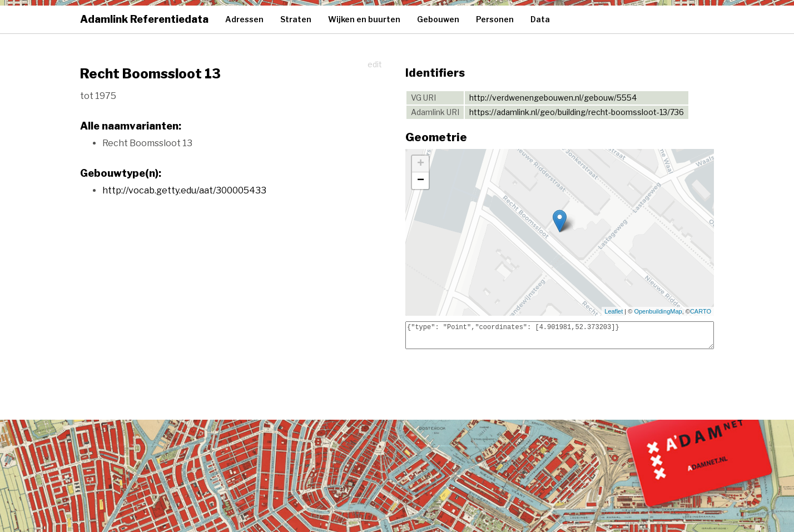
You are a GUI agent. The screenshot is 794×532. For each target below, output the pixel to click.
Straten (296, 19)
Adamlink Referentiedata (144, 19)
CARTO (701, 311)
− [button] (421, 181)
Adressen (244, 19)
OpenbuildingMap (658, 311)
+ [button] (421, 164)
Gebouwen (438, 19)
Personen (495, 19)
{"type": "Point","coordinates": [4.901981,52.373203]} (560, 335)
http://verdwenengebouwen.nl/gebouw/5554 (553, 98)
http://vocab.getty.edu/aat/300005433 (184, 190)
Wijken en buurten (364, 19)
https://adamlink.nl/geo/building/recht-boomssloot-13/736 (577, 112)
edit (375, 64)
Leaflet (614, 311)
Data (540, 19)
